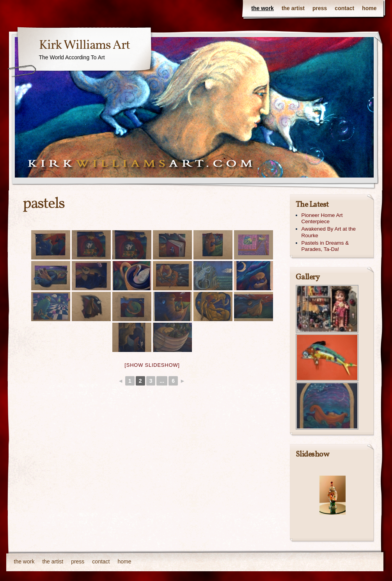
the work (263, 8)
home (369, 8)
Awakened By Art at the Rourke (329, 232)
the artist (293, 8)
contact (344, 8)
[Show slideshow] (152, 365)
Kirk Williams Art (84, 46)
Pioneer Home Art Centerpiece (322, 219)
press (320, 8)
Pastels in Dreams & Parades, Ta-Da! (325, 246)
